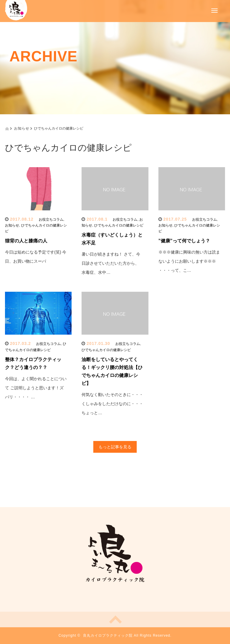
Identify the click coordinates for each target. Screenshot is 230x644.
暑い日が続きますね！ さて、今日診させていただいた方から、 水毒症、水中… (111, 263)
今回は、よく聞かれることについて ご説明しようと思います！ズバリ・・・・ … (36, 388)
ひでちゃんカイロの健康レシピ (119, 225)
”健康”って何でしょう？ (184, 241)
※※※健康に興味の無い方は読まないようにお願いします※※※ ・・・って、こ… (189, 261)
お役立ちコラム (51, 219)
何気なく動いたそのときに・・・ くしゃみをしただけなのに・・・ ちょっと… (112, 404)
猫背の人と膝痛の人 (26, 241)
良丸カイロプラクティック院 (108, 635)
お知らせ (12, 225)
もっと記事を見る (115, 447)
